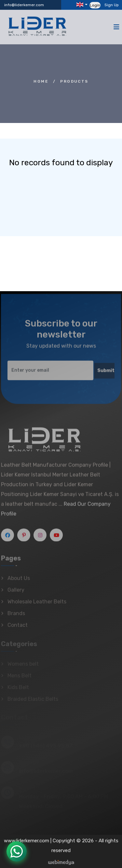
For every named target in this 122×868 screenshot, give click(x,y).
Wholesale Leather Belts (37, 604)
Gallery (16, 592)
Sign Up (112, 5)
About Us (19, 580)
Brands (16, 615)
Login (95, 5)
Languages (80, 5)
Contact (18, 627)
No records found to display (61, 163)
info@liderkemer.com (24, 5)
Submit (106, 373)
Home (41, 81)
